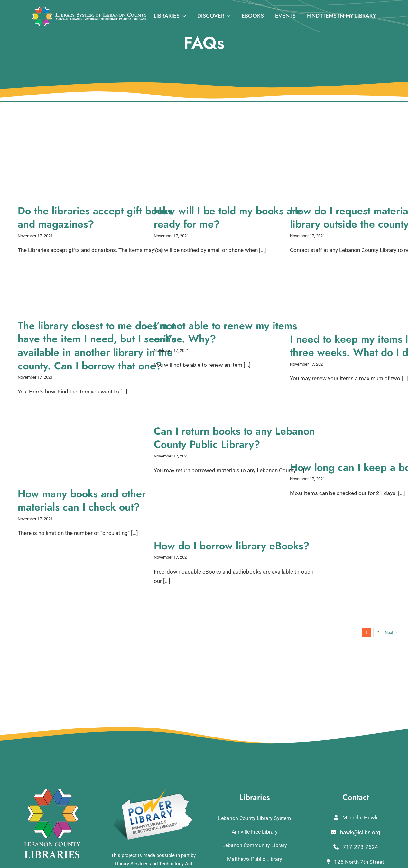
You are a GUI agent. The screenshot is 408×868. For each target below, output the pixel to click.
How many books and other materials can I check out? (82, 501)
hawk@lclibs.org (356, 832)
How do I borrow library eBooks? (232, 546)
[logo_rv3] (89, 9)
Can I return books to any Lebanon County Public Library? (234, 438)
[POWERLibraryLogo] (153, 791)
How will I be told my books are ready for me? (228, 218)
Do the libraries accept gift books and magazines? (95, 218)
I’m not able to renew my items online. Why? (225, 332)
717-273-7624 (356, 847)
